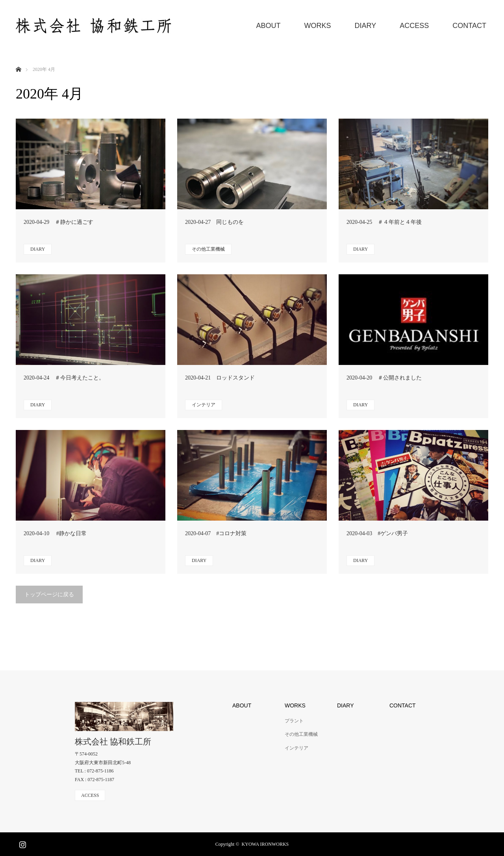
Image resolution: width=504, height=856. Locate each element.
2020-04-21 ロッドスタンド (220, 378)
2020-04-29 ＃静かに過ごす (58, 222)
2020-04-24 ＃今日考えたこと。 (64, 378)
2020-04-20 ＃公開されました (384, 378)
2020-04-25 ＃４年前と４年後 (384, 222)
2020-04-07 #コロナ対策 (216, 533)
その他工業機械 (208, 249)
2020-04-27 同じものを (214, 222)
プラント (294, 721)
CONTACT (469, 26)
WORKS (318, 26)
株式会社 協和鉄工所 (113, 742)
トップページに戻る (49, 595)
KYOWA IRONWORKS (265, 844)
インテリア (204, 405)
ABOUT (269, 26)
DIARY (366, 26)
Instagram (22, 843)
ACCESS (414, 26)
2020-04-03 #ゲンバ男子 (377, 533)
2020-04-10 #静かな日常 (55, 533)
